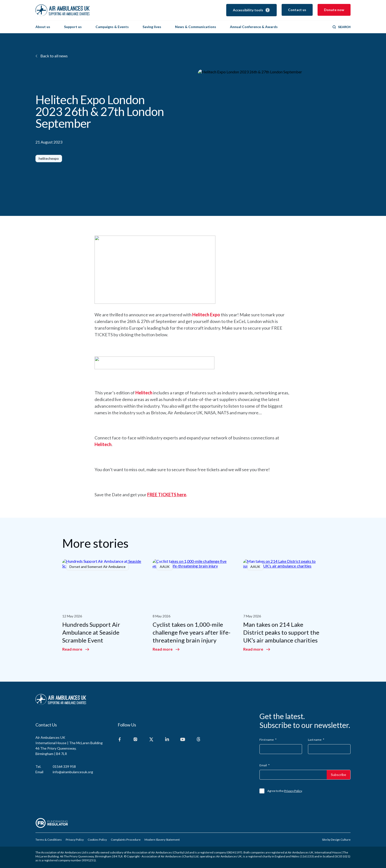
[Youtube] (183, 739)
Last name (316, 739)
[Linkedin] (167, 739)
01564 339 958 (64, 766)
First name (268, 739)
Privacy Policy (293, 791)
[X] (151, 739)
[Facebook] (120, 739)
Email (265, 765)
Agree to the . (285, 791)
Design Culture (341, 839)
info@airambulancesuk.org (73, 772)
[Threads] (198, 739)
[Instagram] (135, 739)
